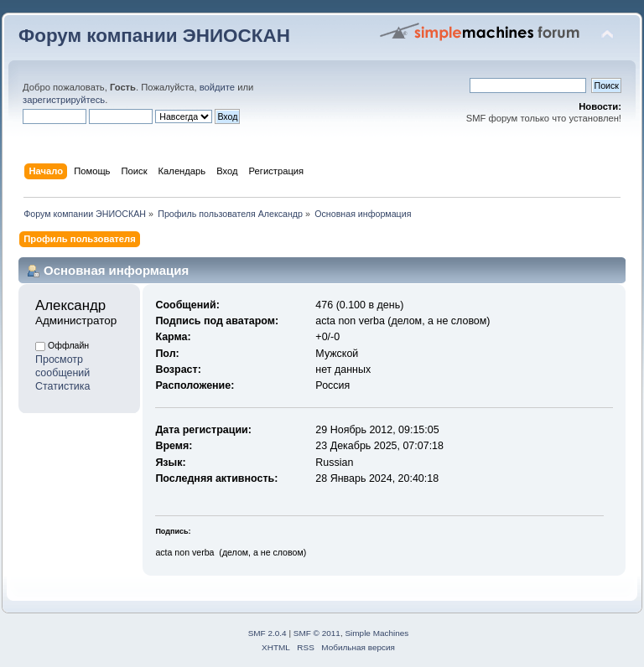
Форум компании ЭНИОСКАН (154, 36)
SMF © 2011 (317, 633)
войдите (217, 87)
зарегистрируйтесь (64, 100)
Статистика (63, 386)
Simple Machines (377, 633)
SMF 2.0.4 (267, 633)
